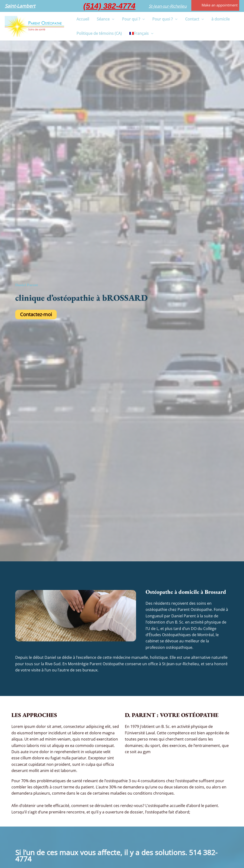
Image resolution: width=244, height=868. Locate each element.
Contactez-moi (36, 314)
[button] (20, 6)
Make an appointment (220, 5)
